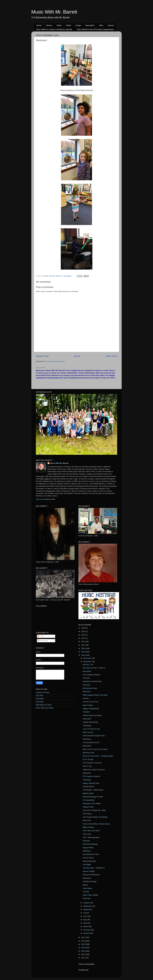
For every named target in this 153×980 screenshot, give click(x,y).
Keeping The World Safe (92, 681)
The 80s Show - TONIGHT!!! (94, 868)
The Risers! (87, 814)
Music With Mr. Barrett (54, 12)
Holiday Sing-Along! (90, 722)
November (87, 662)
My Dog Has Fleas (90, 688)
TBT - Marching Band (91, 837)
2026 (83, 628)
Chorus (49, 25)
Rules (69, 25)
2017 (83, 937)
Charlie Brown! (89, 787)
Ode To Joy (87, 766)
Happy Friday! (88, 807)
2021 (83, 645)
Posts (41, 636)
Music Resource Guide (45, 708)
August (86, 909)
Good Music (87, 888)
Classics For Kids (43, 692)
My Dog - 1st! (88, 664)
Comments (43, 641)
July (85, 913)
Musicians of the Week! (92, 804)
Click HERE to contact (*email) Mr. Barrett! (54, 29)
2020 (83, 648)
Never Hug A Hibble (90, 895)
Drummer (86, 678)
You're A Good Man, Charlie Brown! (96, 824)
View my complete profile (46, 499)
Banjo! (85, 885)
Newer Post (42, 356)
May (85, 920)
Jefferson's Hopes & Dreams (94, 770)
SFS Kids (39, 696)
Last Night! (87, 864)
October (87, 903)
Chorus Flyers (88, 858)
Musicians (87, 692)
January (87, 933)
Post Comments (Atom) (56, 361)
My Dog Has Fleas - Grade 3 (94, 668)
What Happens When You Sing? (95, 695)
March (86, 926)
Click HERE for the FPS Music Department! (95, 29)
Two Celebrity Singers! (92, 675)
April (85, 923)
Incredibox (40, 699)
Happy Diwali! (88, 848)
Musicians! (87, 671)
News (59, 25)
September (88, 906)
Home (39, 25)
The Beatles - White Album (93, 790)
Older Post (111, 356)
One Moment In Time (91, 854)
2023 (83, 638)
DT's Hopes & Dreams (91, 776)
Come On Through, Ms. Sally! (94, 810)
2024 (83, 635)
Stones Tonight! (89, 871)
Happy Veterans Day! (91, 783)
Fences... (86, 698)
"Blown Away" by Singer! (92, 715)
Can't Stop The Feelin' (91, 831)
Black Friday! (88, 705)
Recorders (90, 25)
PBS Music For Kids (44, 705)
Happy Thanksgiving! (91, 709)
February (87, 930)
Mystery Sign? (88, 793)
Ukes (101, 25)
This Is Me (87, 834)
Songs (78, 25)
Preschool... (87, 739)
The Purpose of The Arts (92, 763)
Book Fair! (87, 820)
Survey (111, 25)
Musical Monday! (89, 861)
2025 (83, 631)
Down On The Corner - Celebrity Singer (98, 756)
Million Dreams (89, 827)
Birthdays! (87, 851)
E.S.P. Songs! (88, 759)
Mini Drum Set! (89, 753)
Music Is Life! (88, 732)
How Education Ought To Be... (94, 736)
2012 (83, 954)
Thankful (86, 712)
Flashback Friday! (90, 881)
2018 (83, 655)
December (87, 658)
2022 (83, 642)
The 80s (86, 892)
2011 (83, 958)
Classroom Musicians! (91, 875)
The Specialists (89, 800)
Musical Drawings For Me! (93, 797)
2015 (83, 944)
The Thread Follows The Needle (95, 817)
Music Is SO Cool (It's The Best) (95, 749)
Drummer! (87, 898)
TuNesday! (87, 726)
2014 (83, 948)
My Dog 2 (87, 685)
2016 (83, 941)
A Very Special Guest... (92, 742)
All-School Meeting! (90, 844)
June (85, 916)
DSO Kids (40, 702)
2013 (83, 951)
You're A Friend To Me (91, 729)
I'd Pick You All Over (91, 702)
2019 (83, 652)
